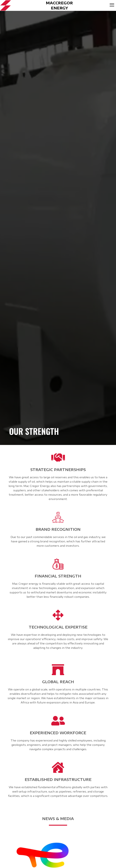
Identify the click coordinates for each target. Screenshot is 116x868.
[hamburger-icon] (112, 5)
